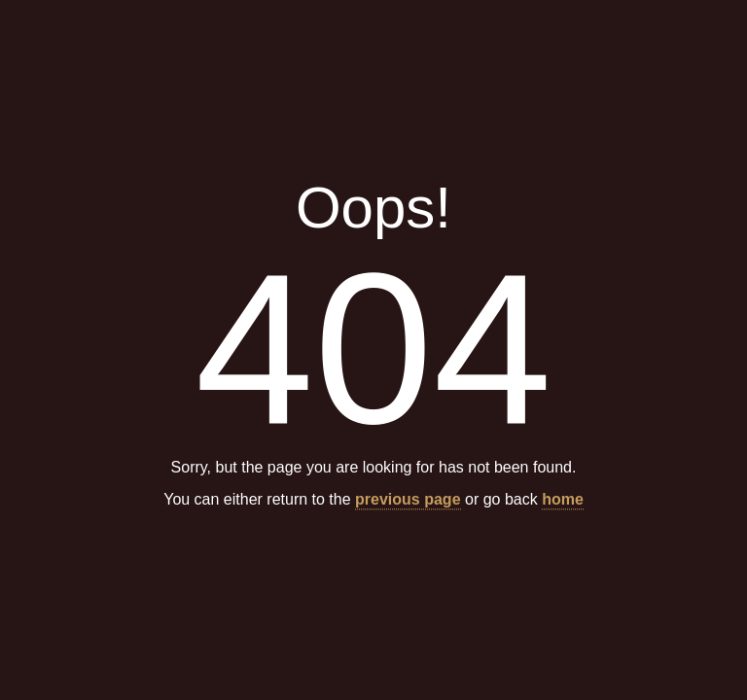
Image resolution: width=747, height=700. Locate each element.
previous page (408, 500)
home (563, 500)
